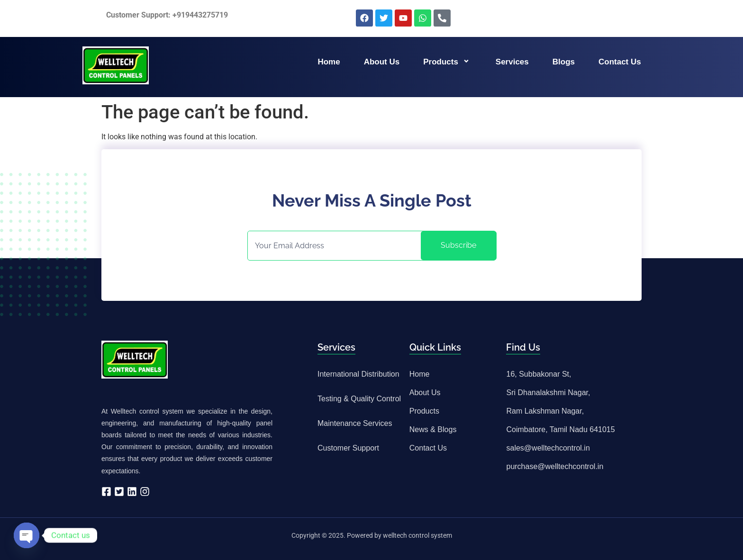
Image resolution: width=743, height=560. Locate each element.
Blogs (564, 62)
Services (512, 62)
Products (448, 62)
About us (382, 62)
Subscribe (458, 245)
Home (329, 62)
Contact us (620, 62)
